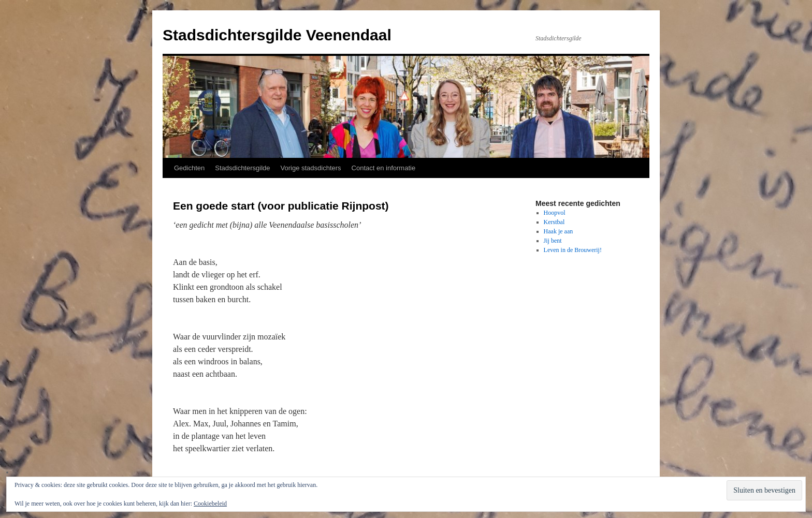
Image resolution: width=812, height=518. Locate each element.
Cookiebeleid (210, 504)
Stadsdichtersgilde (242, 168)
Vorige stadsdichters (311, 168)
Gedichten (189, 168)
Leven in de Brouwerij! (573, 250)
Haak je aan (559, 231)
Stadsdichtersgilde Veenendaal (277, 35)
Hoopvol (555, 213)
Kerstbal (554, 222)
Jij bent (553, 241)
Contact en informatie (384, 168)
